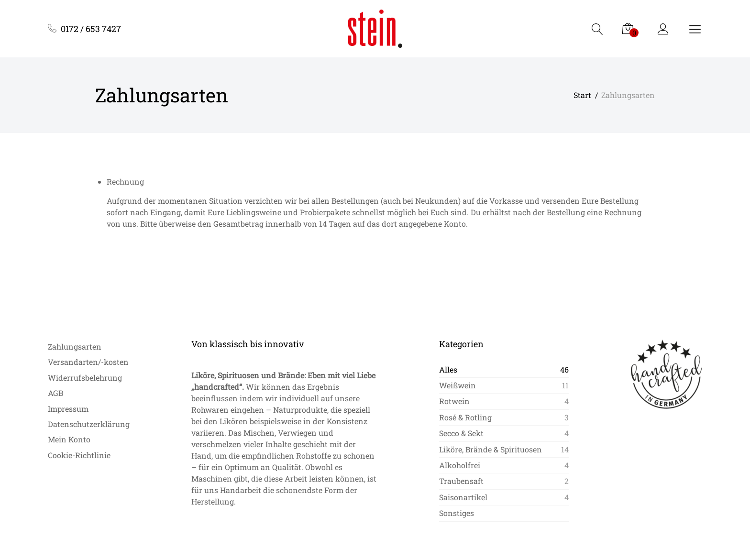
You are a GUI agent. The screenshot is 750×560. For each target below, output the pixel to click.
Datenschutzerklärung (89, 424)
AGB (55, 393)
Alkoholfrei (460, 465)
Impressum (68, 409)
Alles (448, 369)
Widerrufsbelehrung (85, 378)
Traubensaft (461, 481)
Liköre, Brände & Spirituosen (491, 449)
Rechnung (125, 181)
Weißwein (458, 385)
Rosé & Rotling (465, 417)
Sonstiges (457, 513)
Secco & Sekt (461, 433)
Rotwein (454, 401)
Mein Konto (69, 439)
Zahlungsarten (75, 346)
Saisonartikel (463, 497)
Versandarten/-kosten (88, 362)
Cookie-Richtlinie (79, 455)
